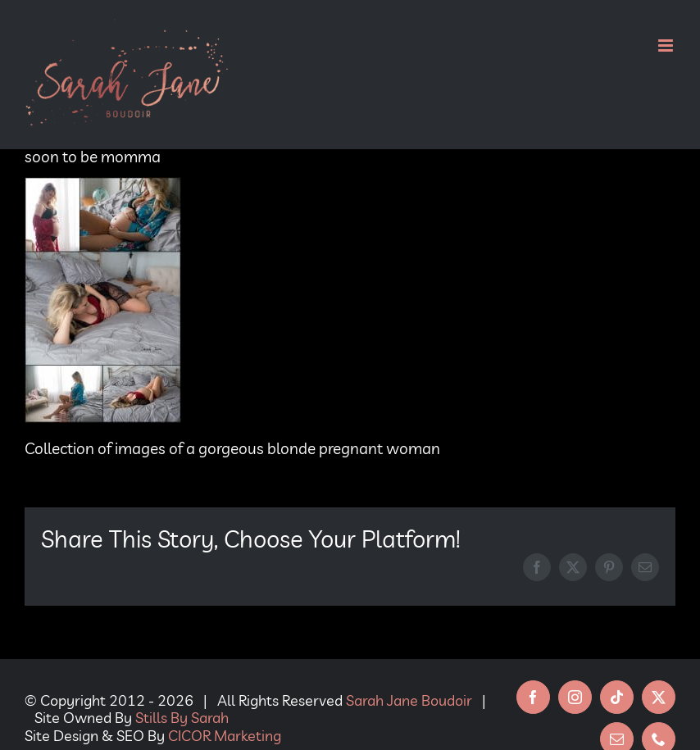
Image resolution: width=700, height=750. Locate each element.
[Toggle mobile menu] (667, 45)
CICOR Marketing (225, 736)
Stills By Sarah (182, 718)
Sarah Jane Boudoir (409, 700)
